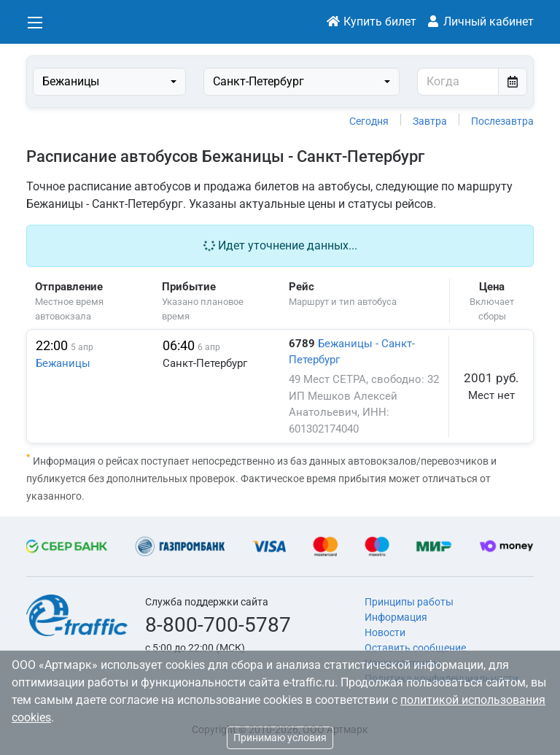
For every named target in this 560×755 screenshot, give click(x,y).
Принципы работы (409, 602)
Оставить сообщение (415, 648)
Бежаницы (63, 363)
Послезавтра (502, 121)
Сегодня (369, 121)
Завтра (430, 121)
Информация (396, 617)
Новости (385, 632)
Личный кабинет (480, 22)
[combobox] (109, 82)
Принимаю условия (280, 737)
